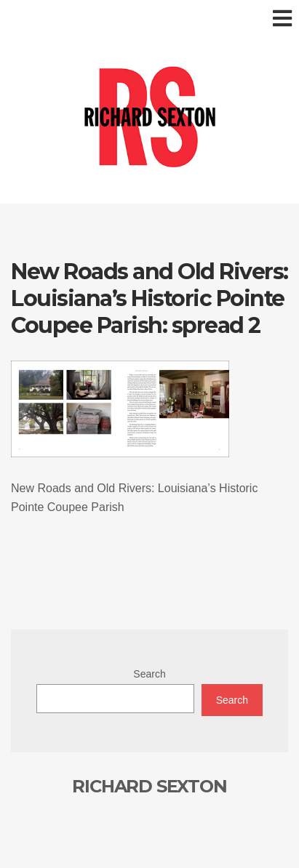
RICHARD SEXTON (149, 786)
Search (149, 674)
